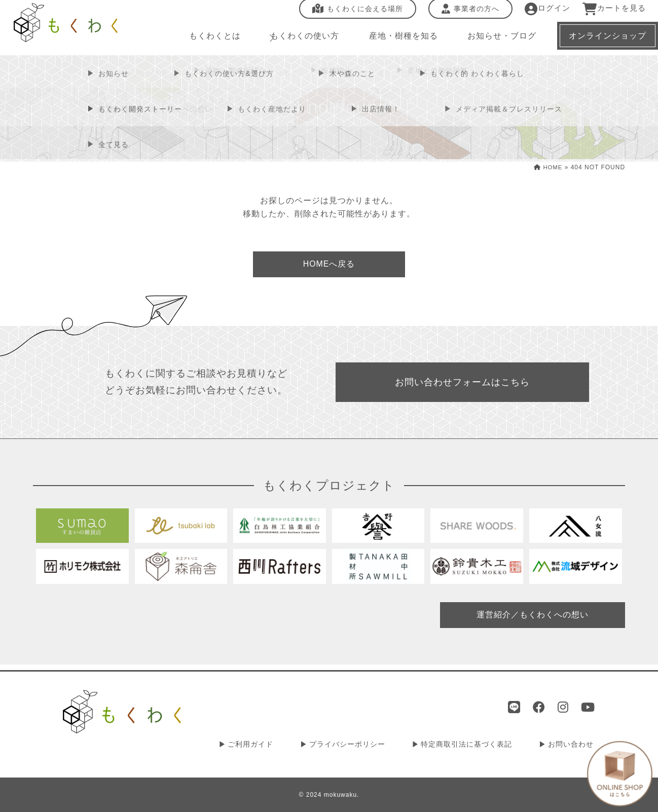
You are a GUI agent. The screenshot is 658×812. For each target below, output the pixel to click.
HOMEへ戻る (329, 265)
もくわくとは (212, 40)
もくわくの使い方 (300, 40)
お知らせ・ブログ (495, 40)
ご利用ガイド (263, 745)
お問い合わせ (572, 745)
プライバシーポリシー (356, 745)
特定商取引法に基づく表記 (471, 745)
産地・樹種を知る (397, 40)
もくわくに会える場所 (351, 13)
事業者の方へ (464, 13)
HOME (547, 167)
